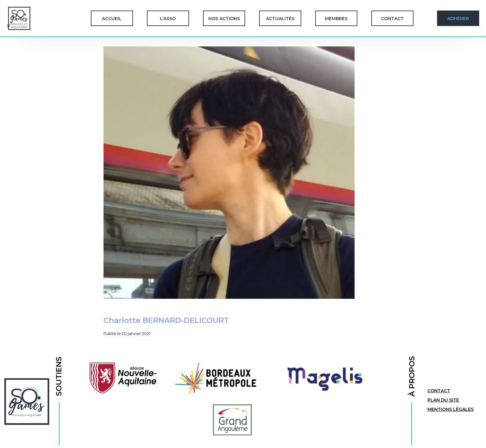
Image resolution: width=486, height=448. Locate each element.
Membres (336, 19)
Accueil (112, 19)
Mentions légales (451, 409)
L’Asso (168, 19)
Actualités (280, 19)
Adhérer (458, 19)
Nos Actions (224, 19)
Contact (392, 19)
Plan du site (443, 400)
